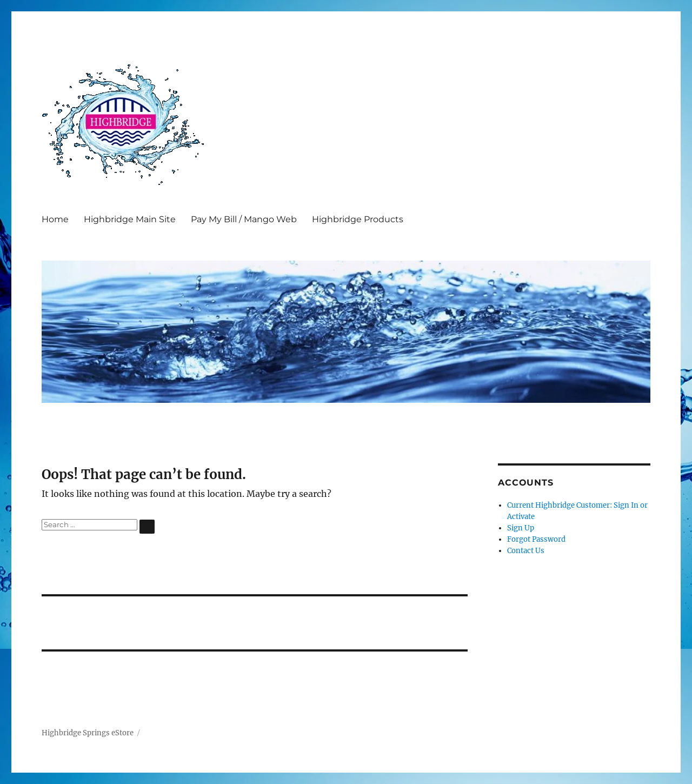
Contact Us (526, 551)
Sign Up (521, 528)
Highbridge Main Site (130, 219)
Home (55, 219)
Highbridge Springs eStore (88, 733)
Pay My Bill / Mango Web (244, 219)
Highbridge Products (358, 219)
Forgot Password (536, 539)
